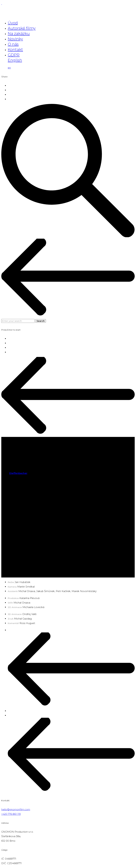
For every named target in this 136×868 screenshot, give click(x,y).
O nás (13, 44)
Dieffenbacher (18, 473)
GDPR (14, 55)
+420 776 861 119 (11, 814)
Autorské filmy (22, 28)
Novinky (15, 39)
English (15, 60)
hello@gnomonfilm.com (16, 809)
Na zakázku (19, 34)
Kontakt (15, 50)
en (9, 68)
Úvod (13, 23)
